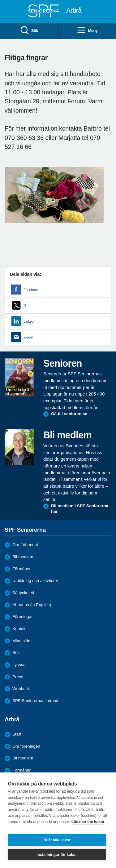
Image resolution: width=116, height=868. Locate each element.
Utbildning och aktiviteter (35, 581)
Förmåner (21, 569)
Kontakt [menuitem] (19, 629)
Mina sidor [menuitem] (22, 641)
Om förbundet (25, 545)
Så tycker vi (23, 593)
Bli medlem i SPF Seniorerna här (80, 509)
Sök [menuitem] (29, 31)
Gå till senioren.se (69, 414)
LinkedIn (30, 321)
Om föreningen (26, 746)
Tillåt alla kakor (57, 840)
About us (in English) (32, 605)
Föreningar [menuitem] (23, 617)
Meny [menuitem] (87, 31)
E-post (28, 337)
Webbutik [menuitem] (21, 689)
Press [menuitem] (18, 677)
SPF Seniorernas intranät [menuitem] (36, 701)
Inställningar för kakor (57, 855)
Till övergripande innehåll (0, 0)
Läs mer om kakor (88, 822)
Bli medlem (23, 557)
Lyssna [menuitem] (19, 665)
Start (17, 734)
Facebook (31, 290)
